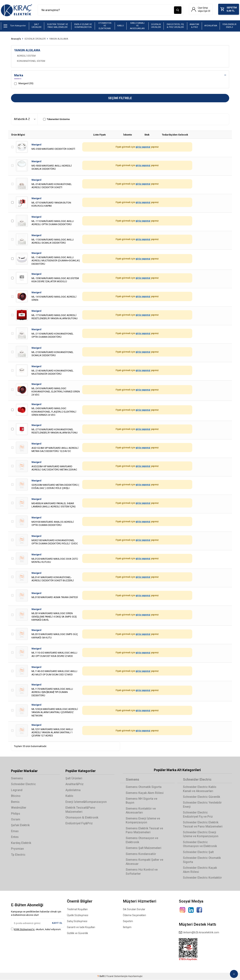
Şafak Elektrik (20, 826)
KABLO (121, 26)
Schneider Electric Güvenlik (201, 797)
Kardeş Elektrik (21, 843)
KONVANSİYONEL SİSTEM (31, 61)
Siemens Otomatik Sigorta (144, 787)
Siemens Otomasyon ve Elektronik (142, 840)
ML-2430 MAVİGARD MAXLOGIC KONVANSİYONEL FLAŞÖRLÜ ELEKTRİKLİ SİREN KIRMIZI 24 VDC (54, 412)
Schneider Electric (23, 784)
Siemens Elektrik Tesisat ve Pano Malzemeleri (144, 830)
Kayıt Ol (57, 923)
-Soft (101, 976)
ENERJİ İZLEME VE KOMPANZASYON (83, 26)
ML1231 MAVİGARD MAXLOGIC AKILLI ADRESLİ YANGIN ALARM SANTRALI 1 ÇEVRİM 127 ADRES (52, 733)
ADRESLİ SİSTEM (26, 56)
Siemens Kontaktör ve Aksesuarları (141, 811)
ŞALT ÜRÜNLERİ (36, 26)
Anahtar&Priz (74, 784)
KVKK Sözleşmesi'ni (24, 930)
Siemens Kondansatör (141, 854)
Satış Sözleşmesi (77, 922)
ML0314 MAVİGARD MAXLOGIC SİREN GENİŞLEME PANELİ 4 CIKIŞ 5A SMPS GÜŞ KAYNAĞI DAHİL (54, 617)
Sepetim (128, 922)
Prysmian (17, 849)
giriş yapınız (143, 147)
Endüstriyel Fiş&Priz (79, 824)
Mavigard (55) (24, 84)
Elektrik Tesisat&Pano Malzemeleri (80, 810)
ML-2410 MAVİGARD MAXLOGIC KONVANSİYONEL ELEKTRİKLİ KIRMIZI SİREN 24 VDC (56, 392)
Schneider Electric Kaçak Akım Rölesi (200, 870)
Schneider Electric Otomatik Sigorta (202, 860)
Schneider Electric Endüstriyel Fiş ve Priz (198, 815)
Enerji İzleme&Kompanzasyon (86, 802)
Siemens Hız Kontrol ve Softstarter (142, 872)
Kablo (69, 796)
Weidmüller (19, 808)
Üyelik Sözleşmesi (78, 916)
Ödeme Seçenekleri (134, 916)
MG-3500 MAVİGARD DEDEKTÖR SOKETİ (53, 149)
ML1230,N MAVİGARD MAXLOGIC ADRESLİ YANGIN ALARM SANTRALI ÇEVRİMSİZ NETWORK (55, 713)
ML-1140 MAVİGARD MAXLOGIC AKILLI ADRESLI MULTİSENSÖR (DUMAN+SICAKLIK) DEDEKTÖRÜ (56, 261)
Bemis (15, 802)
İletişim (127, 928)
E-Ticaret (109, 976)
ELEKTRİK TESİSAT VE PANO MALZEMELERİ (58, 26)
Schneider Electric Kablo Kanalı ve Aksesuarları (200, 789)
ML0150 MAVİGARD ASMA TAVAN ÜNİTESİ (55, 597)
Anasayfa (16, 39)
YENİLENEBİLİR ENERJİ (229, 26)
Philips (16, 814)
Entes (15, 837)
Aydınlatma (73, 790)
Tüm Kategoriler (15, 26)
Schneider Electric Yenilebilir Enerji (202, 805)
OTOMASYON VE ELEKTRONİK (105, 26)
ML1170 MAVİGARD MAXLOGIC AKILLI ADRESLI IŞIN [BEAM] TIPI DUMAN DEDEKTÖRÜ (52, 692)
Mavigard (36, 145)
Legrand (17, 790)
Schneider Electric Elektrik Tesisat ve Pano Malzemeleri (203, 825)
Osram (16, 820)
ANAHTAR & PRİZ (194, 26)
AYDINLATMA (211, 26)
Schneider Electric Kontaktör (202, 878)
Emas (15, 831)
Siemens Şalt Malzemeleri (143, 848)
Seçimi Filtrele (120, 98)
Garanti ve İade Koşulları (81, 928)
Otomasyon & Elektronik (82, 818)
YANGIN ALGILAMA (59, 39)
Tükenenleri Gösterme (56, 119)
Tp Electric (18, 855)
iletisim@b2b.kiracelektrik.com (199, 933)
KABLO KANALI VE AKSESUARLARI (137, 26)
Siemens (17, 778)
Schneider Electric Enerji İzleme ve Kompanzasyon (201, 834)
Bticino (16, 796)
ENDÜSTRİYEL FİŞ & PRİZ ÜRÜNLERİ (175, 26)
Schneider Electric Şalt (198, 852)
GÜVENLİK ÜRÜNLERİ (156, 26)
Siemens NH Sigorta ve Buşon (141, 801)
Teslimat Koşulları (77, 910)
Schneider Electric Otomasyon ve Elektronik (200, 844)
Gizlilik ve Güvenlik (77, 934)
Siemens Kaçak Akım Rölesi (145, 793)
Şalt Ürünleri (74, 778)
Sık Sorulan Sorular (134, 910)
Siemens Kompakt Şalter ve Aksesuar (144, 862)
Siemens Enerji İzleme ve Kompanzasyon (143, 821)
